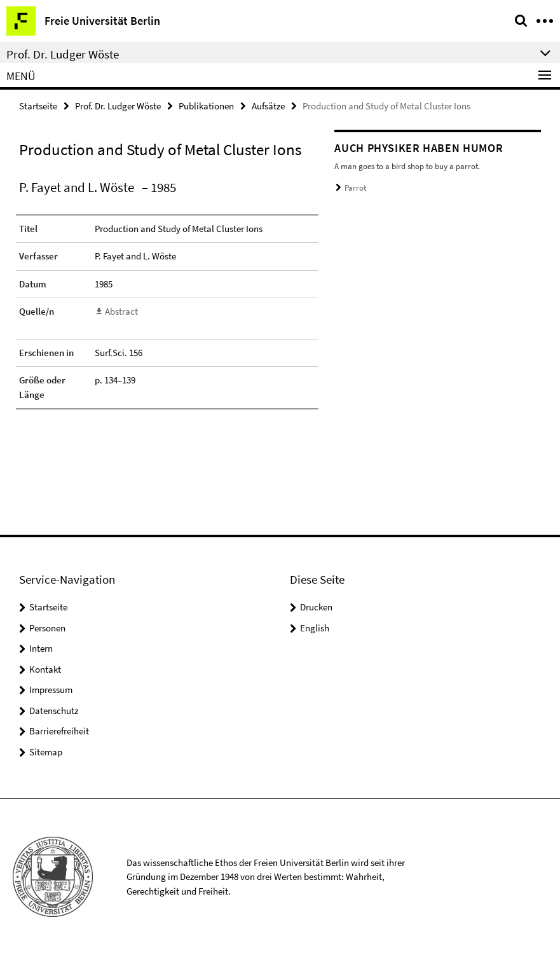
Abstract (121, 311)
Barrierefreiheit (59, 731)
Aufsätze (268, 106)
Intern (41, 648)
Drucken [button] (316, 607)
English (315, 628)
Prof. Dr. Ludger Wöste (118, 106)
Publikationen (206, 106)
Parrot (355, 188)
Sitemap (46, 752)
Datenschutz (54, 711)
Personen (47, 628)
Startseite (38, 106)
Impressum (51, 690)
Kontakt (45, 669)
